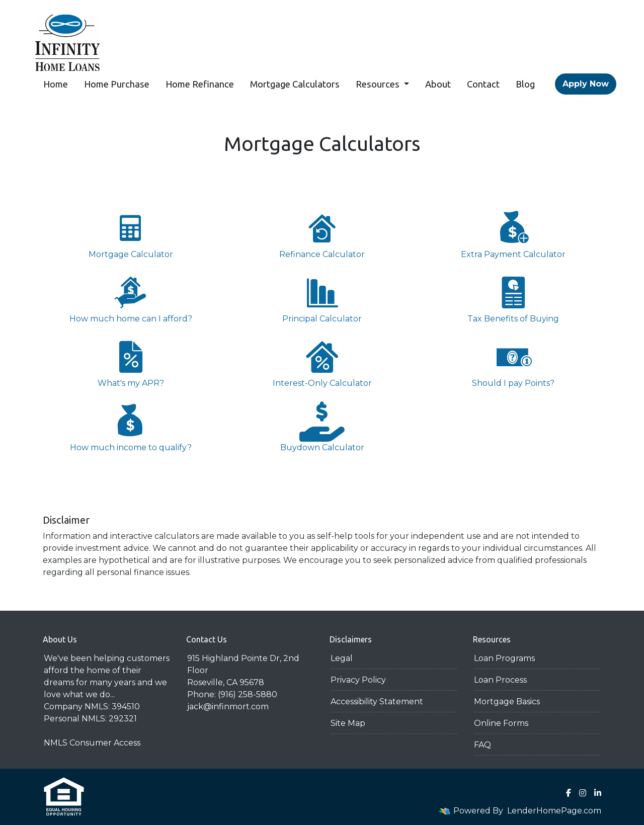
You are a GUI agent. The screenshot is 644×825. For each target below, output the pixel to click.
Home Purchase (117, 84)
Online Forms (501, 723)
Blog (525, 84)
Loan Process (500, 680)
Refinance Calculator (322, 234)
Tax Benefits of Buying (513, 298)
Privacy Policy (358, 680)
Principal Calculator (322, 298)
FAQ (482, 745)
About (438, 84)
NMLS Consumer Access (92, 743)
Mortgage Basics (507, 702)
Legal (342, 658)
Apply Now (586, 84)
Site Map (348, 723)
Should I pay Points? (513, 362)
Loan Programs (504, 658)
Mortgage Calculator (131, 234)
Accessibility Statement (377, 702)
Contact (483, 84)
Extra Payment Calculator (513, 234)
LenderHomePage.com (554, 811)
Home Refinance (200, 84)
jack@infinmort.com (228, 707)
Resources (379, 84)
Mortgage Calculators (295, 84)
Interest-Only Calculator (322, 362)
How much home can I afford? (131, 298)
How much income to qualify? (131, 427)
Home (56, 84)
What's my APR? (131, 362)
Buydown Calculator (322, 427)
